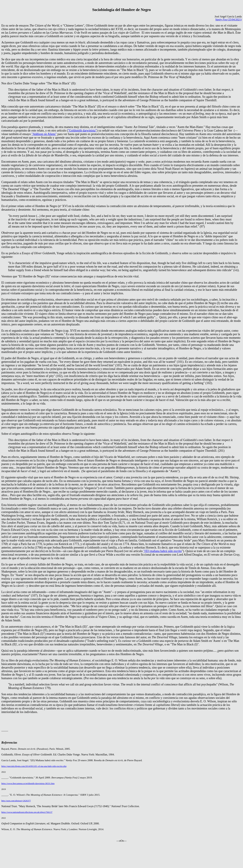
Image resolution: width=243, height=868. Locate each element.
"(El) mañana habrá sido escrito (163, 551)
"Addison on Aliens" (44, 134)
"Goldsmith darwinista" (82, 130)
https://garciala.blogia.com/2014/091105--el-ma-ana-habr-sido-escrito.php (34, 766)
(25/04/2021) (228, 20)
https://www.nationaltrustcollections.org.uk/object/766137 (27, 812)
